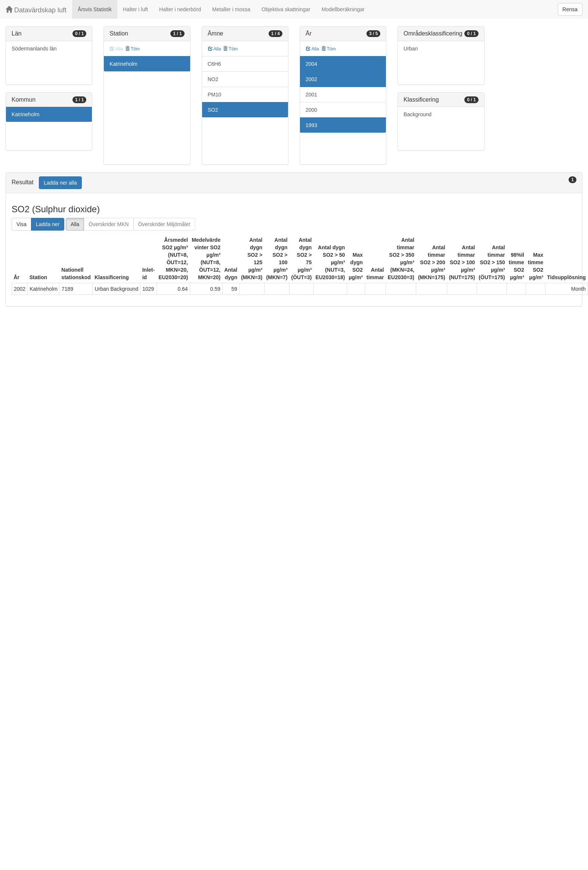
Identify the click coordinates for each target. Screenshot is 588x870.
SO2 (213, 110)
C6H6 (214, 64)
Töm (132, 49)
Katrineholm (26, 114)
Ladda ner (48, 224)
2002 (311, 79)
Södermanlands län (34, 49)
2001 (311, 95)
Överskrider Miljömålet (164, 224)
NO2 (213, 79)
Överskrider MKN (109, 224)
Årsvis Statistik (95, 9)
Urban (411, 49)
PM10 (215, 95)
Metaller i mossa (231, 9)
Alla (215, 49)
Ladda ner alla (60, 183)
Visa (21, 224)
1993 (311, 125)
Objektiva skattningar (286, 9)
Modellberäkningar (343, 9)
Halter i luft (135, 9)
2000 (311, 110)
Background (417, 114)
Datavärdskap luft (36, 10)
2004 (311, 64)
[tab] (294, 183)
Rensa (570, 9)
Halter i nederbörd (180, 9)
